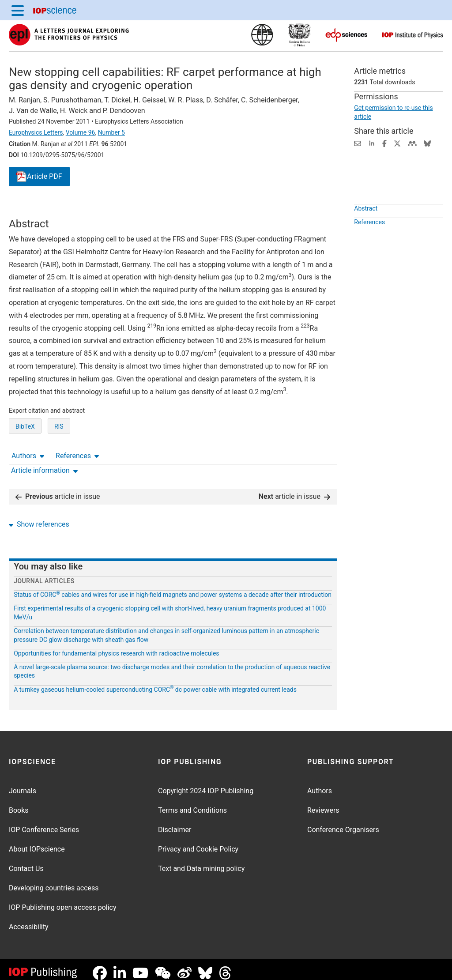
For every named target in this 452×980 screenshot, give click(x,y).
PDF (39, 177)
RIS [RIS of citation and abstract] (59, 459)
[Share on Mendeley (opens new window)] (412, 143)
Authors (28, 209)
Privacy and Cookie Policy (198, 842)
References (77, 209)
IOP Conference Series (44, 823)
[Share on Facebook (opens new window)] (384, 143)
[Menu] (18, 10)
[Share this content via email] (358, 143)
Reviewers (323, 803)
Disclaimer (175, 823)
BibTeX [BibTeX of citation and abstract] (25, 459)
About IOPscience (37, 842)
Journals (23, 784)
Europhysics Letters (36, 132)
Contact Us (26, 861)
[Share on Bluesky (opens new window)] (427, 143)
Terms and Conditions (192, 803)
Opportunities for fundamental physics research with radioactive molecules (116, 646)
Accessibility (29, 920)
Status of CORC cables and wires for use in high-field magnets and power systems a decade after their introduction (173, 588)
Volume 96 (81, 132)
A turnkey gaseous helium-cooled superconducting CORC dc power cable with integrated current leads (155, 682)
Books (19, 803)
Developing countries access (54, 881)
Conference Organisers (343, 823)
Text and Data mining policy (201, 861)
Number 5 (111, 132)
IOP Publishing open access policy (63, 900)
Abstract (366, 229)
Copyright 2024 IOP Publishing (206, 784)
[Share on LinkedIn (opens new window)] (372, 143)
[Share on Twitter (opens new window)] (397, 143)
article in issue (58, 489)
